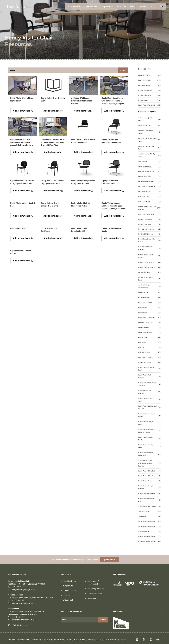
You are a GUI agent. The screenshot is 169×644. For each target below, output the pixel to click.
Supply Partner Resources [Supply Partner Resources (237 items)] (149, 105)
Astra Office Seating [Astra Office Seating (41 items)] (149, 167)
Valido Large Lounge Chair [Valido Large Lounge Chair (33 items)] (149, 521)
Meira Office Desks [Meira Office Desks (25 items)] (149, 298)
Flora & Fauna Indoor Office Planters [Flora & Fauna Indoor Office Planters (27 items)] (149, 240)
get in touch (109, 560)
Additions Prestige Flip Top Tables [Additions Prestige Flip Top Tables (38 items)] (149, 155)
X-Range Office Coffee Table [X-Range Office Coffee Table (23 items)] (149, 541)
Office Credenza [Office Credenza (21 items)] (149, 327)
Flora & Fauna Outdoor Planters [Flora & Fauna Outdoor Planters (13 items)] (149, 248)
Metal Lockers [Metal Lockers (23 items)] (149, 308)
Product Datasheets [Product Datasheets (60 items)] (149, 95)
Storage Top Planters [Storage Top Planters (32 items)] (149, 362)
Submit (123, 70)
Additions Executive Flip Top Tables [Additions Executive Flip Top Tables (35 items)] (149, 140)
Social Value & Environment (93, 582)
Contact (143, 6)
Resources (121, 6)
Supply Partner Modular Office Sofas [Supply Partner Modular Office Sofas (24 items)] (149, 454)
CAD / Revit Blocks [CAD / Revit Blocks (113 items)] (149, 80)
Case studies (91, 6)
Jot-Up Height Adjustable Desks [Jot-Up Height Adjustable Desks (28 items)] (149, 279)
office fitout (68, 600)
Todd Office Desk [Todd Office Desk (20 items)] (149, 511)
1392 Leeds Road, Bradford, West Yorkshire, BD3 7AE (31, 598)
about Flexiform (69, 581)
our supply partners (96, 589)
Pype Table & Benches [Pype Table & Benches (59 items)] (149, 357)
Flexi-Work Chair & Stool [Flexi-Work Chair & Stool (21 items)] (149, 214)
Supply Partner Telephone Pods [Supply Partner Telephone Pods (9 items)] (149, 500)
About (133, 6)
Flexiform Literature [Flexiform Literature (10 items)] (149, 224)
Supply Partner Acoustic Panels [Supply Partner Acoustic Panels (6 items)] (149, 369)
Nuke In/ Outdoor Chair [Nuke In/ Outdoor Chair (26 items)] (149, 323)
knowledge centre (95, 593)
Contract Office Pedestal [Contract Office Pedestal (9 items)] (149, 182)
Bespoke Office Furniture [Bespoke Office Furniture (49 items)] (149, 172)
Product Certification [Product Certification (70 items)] (149, 90)
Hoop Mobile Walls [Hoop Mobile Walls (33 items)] (149, 272)
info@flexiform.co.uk (20, 625)
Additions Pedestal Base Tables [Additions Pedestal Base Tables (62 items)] (149, 148)
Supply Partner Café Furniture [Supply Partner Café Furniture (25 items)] (149, 392)
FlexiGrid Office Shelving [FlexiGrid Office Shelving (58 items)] (149, 229)
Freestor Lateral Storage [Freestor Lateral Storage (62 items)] (149, 262)
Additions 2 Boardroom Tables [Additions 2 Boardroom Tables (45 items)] (149, 132)
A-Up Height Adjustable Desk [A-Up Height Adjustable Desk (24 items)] (149, 119)
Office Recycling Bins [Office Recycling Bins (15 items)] (149, 332)
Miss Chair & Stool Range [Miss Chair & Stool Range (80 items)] (149, 318)
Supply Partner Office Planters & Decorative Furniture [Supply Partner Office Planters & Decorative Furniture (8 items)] (149, 463)
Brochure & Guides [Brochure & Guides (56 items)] (149, 75)
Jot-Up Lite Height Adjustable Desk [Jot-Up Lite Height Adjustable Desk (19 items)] (149, 286)
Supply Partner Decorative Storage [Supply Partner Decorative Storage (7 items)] (149, 415)
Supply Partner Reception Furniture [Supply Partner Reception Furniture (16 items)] (149, 487)
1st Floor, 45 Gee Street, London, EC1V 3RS (27, 584)
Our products (107, 6)
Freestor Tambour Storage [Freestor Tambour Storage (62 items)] (149, 267)
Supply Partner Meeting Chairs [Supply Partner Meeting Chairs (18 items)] (149, 446)
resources (92, 598)
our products (68, 586)
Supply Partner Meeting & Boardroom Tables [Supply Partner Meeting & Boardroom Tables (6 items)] (149, 431)
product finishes (70, 590)
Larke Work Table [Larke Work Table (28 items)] (149, 293)
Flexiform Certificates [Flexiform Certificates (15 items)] (149, 219)
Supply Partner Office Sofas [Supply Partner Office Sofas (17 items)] (149, 476)
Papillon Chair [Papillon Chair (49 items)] (149, 337)
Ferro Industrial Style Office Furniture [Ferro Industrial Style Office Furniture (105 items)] (149, 208)
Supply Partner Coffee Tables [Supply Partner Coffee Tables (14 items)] (149, 400)
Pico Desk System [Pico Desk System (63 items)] (149, 352)
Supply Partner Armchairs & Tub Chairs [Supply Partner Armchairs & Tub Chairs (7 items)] (149, 384)
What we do (76, 6)
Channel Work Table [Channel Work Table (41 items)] (149, 177)
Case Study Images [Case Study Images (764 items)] (149, 85)
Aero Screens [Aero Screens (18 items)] (149, 162)
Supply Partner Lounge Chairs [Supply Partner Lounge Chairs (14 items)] (149, 423)
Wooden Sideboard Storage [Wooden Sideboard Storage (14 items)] (149, 536)
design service (69, 595)
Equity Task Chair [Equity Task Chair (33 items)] (149, 196)
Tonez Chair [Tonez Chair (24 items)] (149, 516)
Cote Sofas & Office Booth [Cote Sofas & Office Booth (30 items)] (149, 187)
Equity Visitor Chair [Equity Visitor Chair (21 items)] (149, 201)
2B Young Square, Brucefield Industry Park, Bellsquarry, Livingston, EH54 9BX (27, 613)
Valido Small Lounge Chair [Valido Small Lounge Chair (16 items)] (149, 526)
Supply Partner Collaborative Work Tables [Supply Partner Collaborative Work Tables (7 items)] (149, 407)
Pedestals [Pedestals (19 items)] (149, 347)
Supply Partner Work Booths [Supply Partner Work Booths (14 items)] (149, 506)
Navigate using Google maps (23, 589)
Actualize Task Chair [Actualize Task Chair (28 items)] (149, 126)
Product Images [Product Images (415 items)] (149, 100)
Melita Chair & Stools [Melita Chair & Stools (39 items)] (149, 303)
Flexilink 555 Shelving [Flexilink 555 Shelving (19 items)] (149, 234)
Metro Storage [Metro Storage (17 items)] (149, 313)
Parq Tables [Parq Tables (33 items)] (149, 342)
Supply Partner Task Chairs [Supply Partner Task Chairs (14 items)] (149, 494)
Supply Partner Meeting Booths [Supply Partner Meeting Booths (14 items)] (149, 439)
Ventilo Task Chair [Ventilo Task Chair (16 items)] (149, 531)
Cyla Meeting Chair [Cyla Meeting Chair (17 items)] (149, 191)
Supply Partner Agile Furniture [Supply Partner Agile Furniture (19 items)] (149, 376)
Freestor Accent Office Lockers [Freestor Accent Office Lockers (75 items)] (149, 256)
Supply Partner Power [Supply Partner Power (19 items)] (149, 481)
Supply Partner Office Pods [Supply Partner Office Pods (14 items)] (149, 471)
